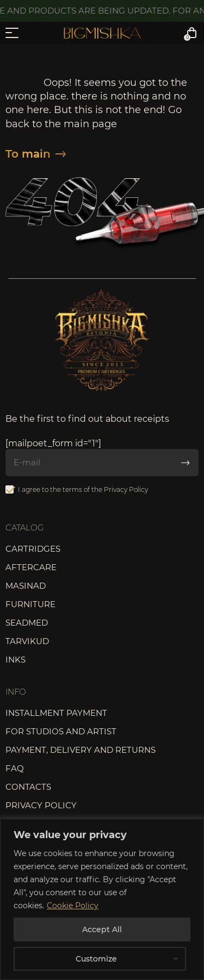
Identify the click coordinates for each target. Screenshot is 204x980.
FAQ (15, 768)
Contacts (28, 787)
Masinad (26, 586)
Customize (96, 959)
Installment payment (56, 713)
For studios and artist (61, 731)
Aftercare (31, 567)
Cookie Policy (73, 906)
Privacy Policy (126, 489)
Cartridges (33, 549)
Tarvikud (27, 641)
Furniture (30, 604)
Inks (16, 660)
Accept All (102, 929)
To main (36, 154)
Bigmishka (102, 33)
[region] (102, 899)
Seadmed (27, 623)
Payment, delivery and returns (81, 750)
